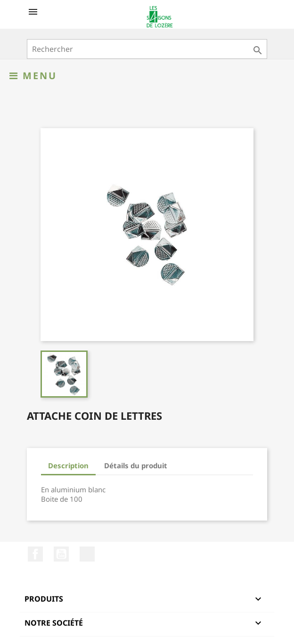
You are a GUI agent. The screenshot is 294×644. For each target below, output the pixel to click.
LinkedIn (87, 554)
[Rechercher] (147, 49)
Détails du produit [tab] (136, 465)
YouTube (61, 554)
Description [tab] (68, 465)
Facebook (35, 554)
